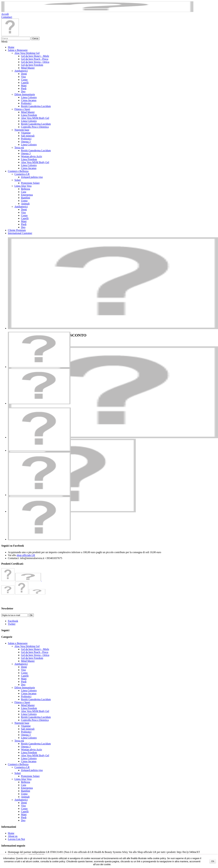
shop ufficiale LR (26, 555)
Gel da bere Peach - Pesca (35, 59)
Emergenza (27, 195)
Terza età (19, 148)
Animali (25, 204)
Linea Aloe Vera (23, 186)
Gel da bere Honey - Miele (35, 56)
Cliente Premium (17, 230)
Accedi (5, 14)
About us (13, 836)
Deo (23, 91)
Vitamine (26, 133)
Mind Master (28, 68)
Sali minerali (28, 136)
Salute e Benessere (18, 50)
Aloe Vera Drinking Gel (27, 53)
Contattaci (7, 17)
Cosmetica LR (22, 174)
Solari (18, 180)
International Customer (20, 233)
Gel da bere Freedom (32, 65)
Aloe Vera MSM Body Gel (35, 118)
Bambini (26, 198)
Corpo (24, 80)
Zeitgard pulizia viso (32, 177)
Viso (23, 77)
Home (11, 47)
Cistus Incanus (29, 100)
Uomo (24, 201)
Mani (24, 86)
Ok (213, 861)
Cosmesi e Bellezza (18, 171)
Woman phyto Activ (32, 156)
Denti (24, 74)
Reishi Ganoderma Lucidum (36, 106)
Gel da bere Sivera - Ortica (35, 62)
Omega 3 (26, 142)
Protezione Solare (30, 183)
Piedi (24, 88)
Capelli (25, 83)
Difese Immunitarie (25, 94)
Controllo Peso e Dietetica (35, 127)
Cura (24, 192)
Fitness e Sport (22, 109)
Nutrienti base (22, 130)
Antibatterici (21, 71)
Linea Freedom (29, 115)
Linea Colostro (29, 97)
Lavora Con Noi (16, 839)
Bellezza (26, 189)
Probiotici (26, 103)
